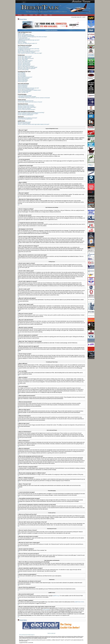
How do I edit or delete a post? (24, 57)
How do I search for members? (24, 108)
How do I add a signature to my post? (26, 58)
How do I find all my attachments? (25, 119)
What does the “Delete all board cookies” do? (27, 43)
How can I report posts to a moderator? (26, 66)
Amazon (26, 15)
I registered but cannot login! (24, 39)
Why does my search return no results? (26, 106)
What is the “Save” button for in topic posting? (28, 67)
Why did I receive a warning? (24, 65)
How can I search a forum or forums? (26, 105)
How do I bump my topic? (23, 70)
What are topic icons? (23, 82)
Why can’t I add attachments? (24, 64)
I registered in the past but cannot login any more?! (29, 40)
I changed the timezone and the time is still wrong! (29, 49)
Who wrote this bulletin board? (24, 122)
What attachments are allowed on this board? (28, 118)
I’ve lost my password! (23, 38)
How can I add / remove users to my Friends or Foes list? (30, 102)
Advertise (20, 15)
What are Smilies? (22, 75)
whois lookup (46, 609)
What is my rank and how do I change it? (27, 52)
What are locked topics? (23, 80)
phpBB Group (56, 596)
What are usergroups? (23, 87)
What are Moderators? (23, 86)
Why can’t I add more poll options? (25, 61)
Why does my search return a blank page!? (27, 107)
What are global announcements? (25, 77)
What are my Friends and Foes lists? (26, 101)
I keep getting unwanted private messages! (27, 97)
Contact (31, 15)
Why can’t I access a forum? (24, 63)
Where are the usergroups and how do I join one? (28, 88)
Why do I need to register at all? (25, 35)
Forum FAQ (28, 635)
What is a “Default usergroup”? (24, 91)
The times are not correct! (23, 48)
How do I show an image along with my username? (29, 51)
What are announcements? (24, 78)
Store (51, 15)
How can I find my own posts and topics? (27, 109)
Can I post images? (22, 76)
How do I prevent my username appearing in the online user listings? (32, 37)
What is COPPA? (22, 41)
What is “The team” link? (23, 92)
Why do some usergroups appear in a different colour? (29, 90)
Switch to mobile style (51, 633)
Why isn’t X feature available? (24, 123)
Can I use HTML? (22, 74)
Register (46, 15)
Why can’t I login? (22, 33)
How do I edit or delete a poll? (24, 62)
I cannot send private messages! (25, 96)
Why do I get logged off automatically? (26, 36)
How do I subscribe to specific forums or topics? (28, 114)
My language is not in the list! (24, 50)
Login (40, 15)
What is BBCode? (22, 73)
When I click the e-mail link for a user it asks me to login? (30, 53)
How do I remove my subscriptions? (25, 115)
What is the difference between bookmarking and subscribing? (31, 113)
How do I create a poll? (23, 60)
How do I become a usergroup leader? (26, 89)
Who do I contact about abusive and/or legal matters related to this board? (34, 124)
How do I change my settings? (24, 46)
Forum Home (23, 19)
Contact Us (32, 635)
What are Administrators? (23, 85)
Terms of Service (22, 635)
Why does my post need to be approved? (27, 68)
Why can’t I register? (22, 42)
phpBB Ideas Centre (79, 602)
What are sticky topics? (23, 79)
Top (19, 134)
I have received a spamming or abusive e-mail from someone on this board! (34, 98)
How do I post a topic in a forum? (25, 56)
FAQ (36, 15)
